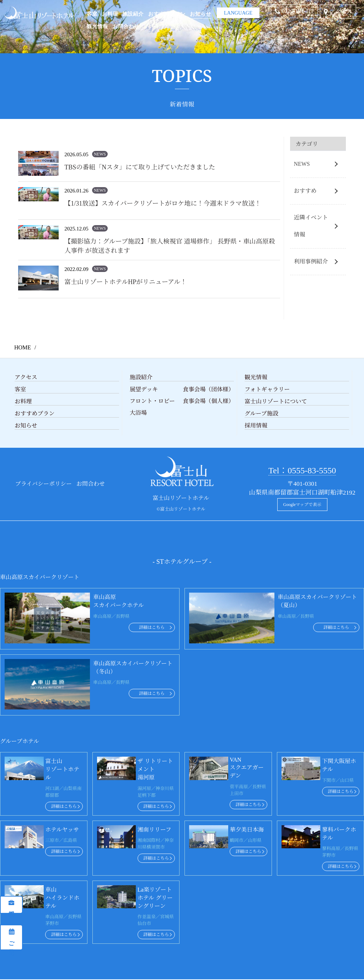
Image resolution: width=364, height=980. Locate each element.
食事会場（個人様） (208, 401)
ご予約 (12, 941)
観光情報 (97, 26)
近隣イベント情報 (311, 226)
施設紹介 (133, 13)
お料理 (110, 13)
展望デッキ (144, 389)
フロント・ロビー (152, 401)
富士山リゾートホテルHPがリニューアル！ (125, 282)
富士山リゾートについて (276, 401)
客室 (92, 13)
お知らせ (200, 13)
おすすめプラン (167, 13)
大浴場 (138, 413)
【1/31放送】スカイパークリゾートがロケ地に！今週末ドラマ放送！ (163, 203)
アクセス (341, 12)
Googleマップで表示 (302, 505)
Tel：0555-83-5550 (302, 470)
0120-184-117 (298, 11)
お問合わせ (126, 26)
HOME (23, 347)
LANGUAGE (238, 10)
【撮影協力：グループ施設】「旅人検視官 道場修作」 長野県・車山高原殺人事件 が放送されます (170, 246)
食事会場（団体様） (208, 389)
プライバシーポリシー (44, 484)
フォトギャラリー (267, 389)
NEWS (302, 164)
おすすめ (305, 191)
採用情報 (12, 908)
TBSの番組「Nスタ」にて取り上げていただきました (140, 167)
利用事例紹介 (311, 262)
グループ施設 (261, 413)
